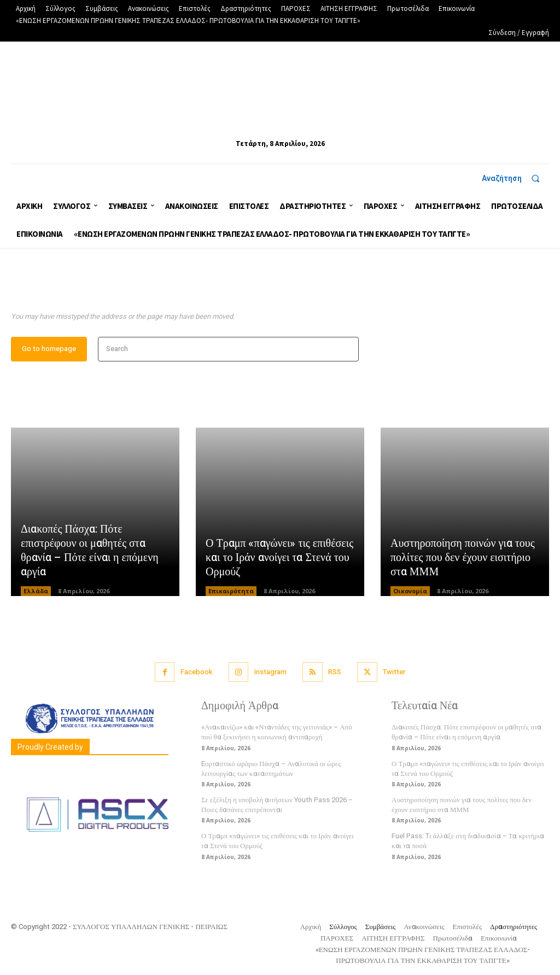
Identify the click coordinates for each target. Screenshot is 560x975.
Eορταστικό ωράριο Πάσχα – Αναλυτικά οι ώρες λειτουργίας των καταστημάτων (271, 769)
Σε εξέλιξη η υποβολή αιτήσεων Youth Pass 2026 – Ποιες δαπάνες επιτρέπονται (277, 805)
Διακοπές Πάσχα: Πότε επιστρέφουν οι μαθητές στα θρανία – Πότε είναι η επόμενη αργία (90, 550)
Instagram (270, 672)
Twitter (394, 672)
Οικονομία (410, 591)
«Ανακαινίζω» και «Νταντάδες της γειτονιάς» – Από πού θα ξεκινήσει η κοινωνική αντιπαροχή (277, 732)
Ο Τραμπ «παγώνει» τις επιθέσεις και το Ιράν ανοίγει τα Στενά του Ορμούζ (279, 557)
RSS (335, 672)
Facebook (196, 672)
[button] (515, 178)
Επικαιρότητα (231, 591)
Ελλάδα (36, 591)
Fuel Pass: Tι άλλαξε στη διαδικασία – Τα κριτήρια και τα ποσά (468, 841)
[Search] (347, 349)
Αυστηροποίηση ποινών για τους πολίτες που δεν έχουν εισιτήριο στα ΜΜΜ (463, 557)
